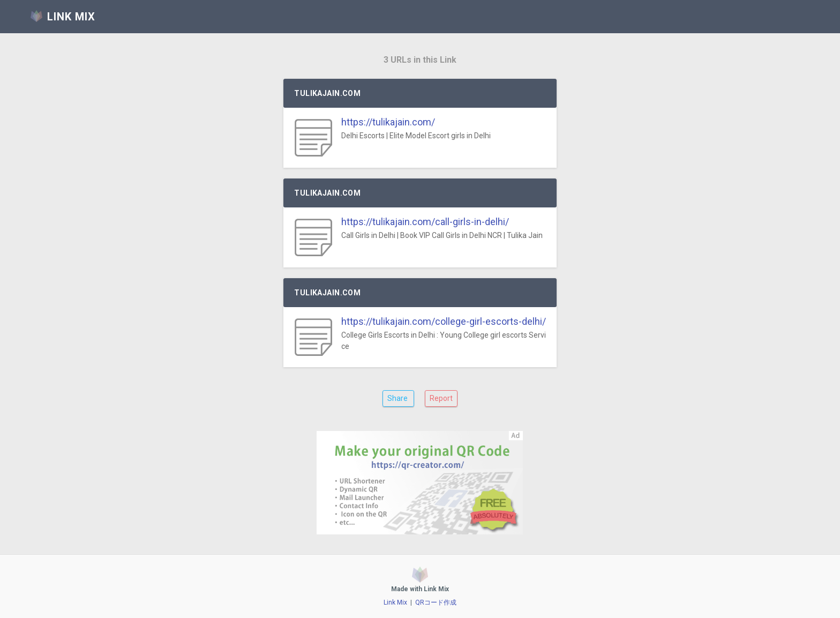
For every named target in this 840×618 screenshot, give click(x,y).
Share (398, 398)
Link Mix (395, 602)
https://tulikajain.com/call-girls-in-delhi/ (425, 222)
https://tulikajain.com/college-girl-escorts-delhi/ (444, 321)
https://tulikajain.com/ (388, 122)
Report (441, 398)
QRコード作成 (436, 602)
